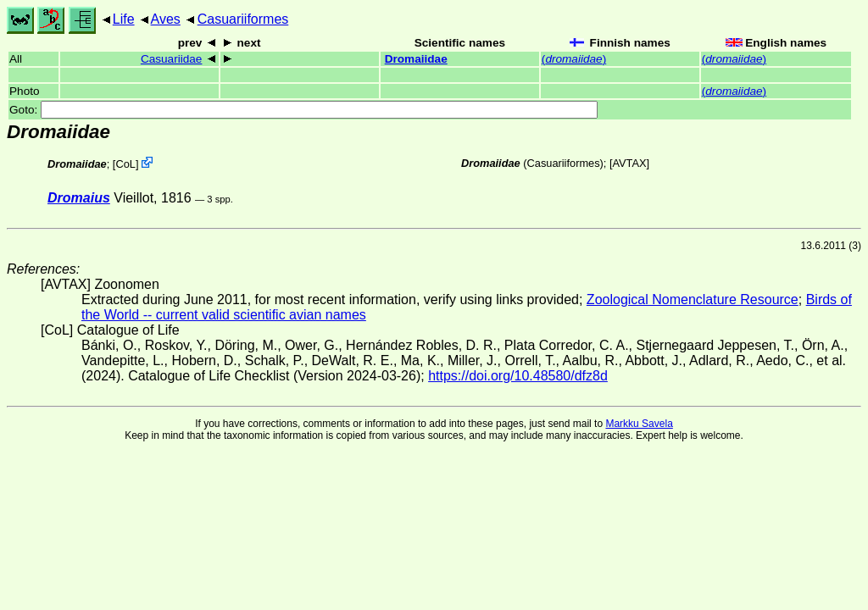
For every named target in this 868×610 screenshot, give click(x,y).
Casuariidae (172, 59)
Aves (166, 19)
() (574, 59)
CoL (125, 164)
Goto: (303, 110)
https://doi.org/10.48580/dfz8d (518, 376)
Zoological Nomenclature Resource (693, 299)
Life (124, 19)
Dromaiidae (416, 59)
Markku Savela (639, 424)
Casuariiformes (243, 19)
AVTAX (630, 163)
